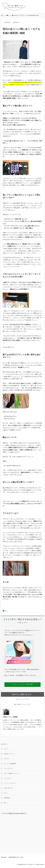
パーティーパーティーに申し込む (22, 684)
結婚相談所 (7, 798)
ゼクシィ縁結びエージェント (12, 773)
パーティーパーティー (10, 783)
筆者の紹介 (4, 857)
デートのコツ (8, 778)
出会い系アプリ (8, 788)
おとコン (6, 749)
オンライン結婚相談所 (10, 764)
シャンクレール (8, 768)
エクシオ (6, 759)
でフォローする (22, 699)
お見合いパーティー (10, 754)
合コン (7, 611)
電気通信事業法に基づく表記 (16, 857)
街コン (6, 803)
